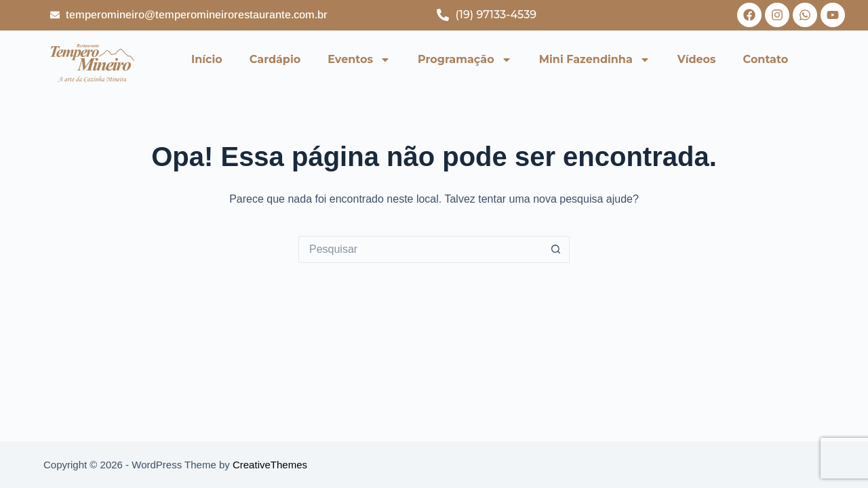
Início (207, 59)
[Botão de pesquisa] (556, 249)
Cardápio (275, 59)
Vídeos (697, 59)
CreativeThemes (270, 465)
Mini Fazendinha (595, 60)
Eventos (359, 60)
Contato (766, 59)
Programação (465, 60)
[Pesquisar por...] (420, 249)
